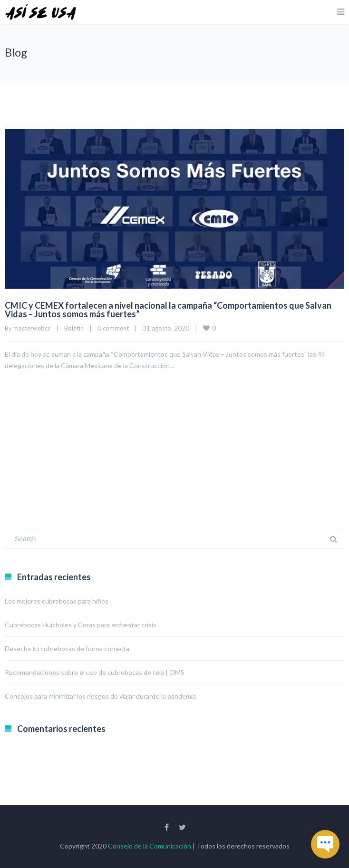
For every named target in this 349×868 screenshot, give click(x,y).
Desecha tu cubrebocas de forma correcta (67, 649)
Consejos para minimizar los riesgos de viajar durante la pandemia (100, 696)
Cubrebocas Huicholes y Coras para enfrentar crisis (81, 625)
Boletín (74, 328)
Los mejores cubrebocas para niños (57, 601)
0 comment (113, 328)
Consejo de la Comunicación (150, 846)
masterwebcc (32, 328)
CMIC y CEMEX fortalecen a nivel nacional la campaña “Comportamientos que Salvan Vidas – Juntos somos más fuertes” (168, 310)
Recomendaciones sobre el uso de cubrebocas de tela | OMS (95, 672)
